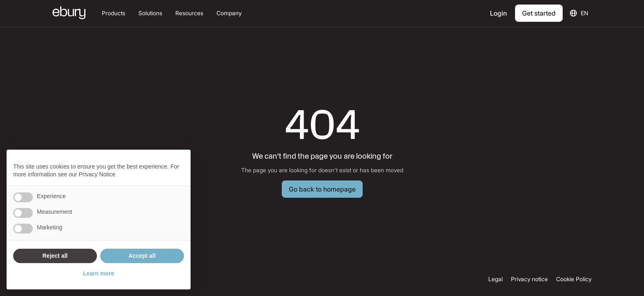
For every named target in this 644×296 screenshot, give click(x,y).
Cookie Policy (574, 279)
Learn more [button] (99, 273)
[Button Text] (322, 189)
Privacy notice (529, 279)
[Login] (499, 13)
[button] (114, 13)
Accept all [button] (142, 256)
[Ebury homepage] (69, 14)
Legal (496, 279)
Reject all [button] (55, 256)
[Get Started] (539, 13)
